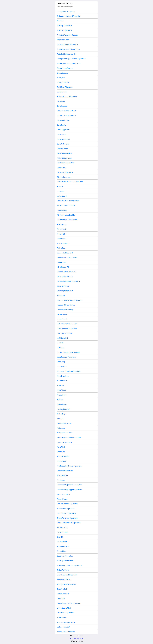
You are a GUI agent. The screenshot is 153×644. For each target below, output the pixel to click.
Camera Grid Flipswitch (66, 115)
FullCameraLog (63, 243)
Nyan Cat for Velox (64, 442)
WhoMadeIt (62, 617)
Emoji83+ (61, 191)
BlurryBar (61, 78)
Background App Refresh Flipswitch (71, 59)
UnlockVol (61, 598)
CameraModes (63, 120)
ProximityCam (63, 475)
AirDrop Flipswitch (64, 26)
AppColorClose (63, 40)
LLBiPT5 (60, 343)
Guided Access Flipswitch (67, 257)
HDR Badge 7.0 (63, 267)
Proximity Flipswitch (65, 471)
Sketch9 (60, 537)
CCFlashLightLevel (64, 158)
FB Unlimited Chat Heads (67, 220)
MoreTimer (61, 390)
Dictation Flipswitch (65, 172)
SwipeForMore (63, 570)
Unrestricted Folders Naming (69, 603)
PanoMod (61, 447)
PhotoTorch (62, 461)
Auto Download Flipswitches (68, 49)
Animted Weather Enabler (67, 35)
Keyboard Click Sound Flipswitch (70, 300)
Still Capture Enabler (65, 561)
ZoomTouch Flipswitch (66, 632)
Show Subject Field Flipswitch (69, 523)
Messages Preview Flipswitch (69, 371)
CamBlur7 (61, 101)
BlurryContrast (63, 82)
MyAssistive (62, 395)
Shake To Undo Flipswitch (67, 518)
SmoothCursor (63, 546)
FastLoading (62, 210)
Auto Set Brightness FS (66, 54)
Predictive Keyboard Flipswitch (69, 466)
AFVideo (60, 21)
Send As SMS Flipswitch (66, 513)
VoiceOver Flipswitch (65, 613)
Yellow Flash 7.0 (63, 627)
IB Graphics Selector (65, 276)
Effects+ (60, 187)
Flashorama (62, 224)
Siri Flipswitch (62, 527)
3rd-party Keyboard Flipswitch (69, 16)
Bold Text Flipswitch (65, 87)
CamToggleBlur (63, 130)
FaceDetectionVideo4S (66, 205)
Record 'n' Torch (63, 494)
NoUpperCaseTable (65, 433)
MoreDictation (63, 376)
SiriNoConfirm (63, 532)
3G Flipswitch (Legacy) (66, 11)
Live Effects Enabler (65, 333)
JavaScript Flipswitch (65, 291)
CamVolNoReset (63, 139)
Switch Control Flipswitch (67, 575)
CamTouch (61, 134)
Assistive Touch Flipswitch (67, 44)
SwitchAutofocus (64, 579)
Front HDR (61, 234)
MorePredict (62, 381)
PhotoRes (61, 452)
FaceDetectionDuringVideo (68, 201)
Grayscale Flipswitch (65, 253)
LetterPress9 (62, 319)
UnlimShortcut (63, 594)
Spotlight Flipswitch (65, 556)
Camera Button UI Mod (66, 111)
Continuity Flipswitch (65, 163)
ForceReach (62, 229)
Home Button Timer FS (66, 272)
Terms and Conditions (76, 638)
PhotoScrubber (63, 456)
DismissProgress (64, 177)
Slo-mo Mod (62, 542)
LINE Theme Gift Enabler (67, 329)
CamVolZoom (62, 149)
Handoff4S (61, 262)
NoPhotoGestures (64, 423)
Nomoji (60, 418)
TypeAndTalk (62, 589)
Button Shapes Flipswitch (67, 96)
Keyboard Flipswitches (66, 305)
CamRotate (61, 125)
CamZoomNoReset (65, 153)
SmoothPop (62, 551)
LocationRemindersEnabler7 (68, 352)
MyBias (60, 400)
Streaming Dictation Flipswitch (69, 565)
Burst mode (62, 92)
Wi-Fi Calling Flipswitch (66, 622)
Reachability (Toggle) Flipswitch (70, 490)
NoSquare (61, 428)
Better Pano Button (65, 68)
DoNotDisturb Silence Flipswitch (70, 182)
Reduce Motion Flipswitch (67, 504)
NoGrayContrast (64, 409)
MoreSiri (60, 385)
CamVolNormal (63, 144)
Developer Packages (65, 3)
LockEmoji (61, 362)
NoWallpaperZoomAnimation (69, 437)
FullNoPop (61, 248)
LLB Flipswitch (63, 338)
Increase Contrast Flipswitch (68, 281)
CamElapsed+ (62, 106)
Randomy (61, 480)
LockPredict (62, 366)
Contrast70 (61, 168)
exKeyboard (62, 196)
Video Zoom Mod (64, 608)
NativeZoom (62, 404)
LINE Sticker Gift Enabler (67, 324)
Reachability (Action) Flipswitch (69, 485)
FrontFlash (61, 239)
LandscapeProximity (65, 310)
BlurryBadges (62, 73)
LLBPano (60, 348)
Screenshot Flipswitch (66, 509)
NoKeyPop (61, 414)
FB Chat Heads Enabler (66, 215)
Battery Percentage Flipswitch (69, 63)
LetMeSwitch (62, 314)
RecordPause (62, 499)
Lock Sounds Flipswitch (66, 357)
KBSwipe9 (61, 295)
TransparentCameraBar (66, 584)
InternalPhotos (63, 286)
